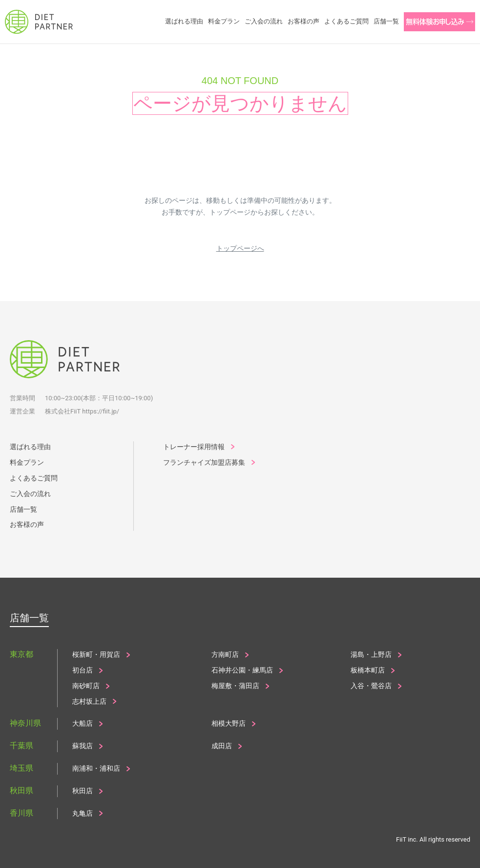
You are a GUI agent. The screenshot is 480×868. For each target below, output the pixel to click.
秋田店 (83, 791)
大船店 (83, 723)
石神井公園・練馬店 (242, 670)
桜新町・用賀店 (96, 654)
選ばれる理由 (30, 447)
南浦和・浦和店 (96, 768)
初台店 (83, 670)
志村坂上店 (89, 701)
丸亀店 (83, 813)
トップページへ (240, 248)
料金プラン (27, 462)
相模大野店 (229, 723)
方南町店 (225, 654)
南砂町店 (86, 686)
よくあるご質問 (34, 478)
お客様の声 (27, 524)
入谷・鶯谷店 (371, 686)
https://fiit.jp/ (101, 411)
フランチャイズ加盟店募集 (204, 462)
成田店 (222, 746)
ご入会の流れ (30, 494)
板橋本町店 (368, 670)
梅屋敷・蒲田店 (235, 686)
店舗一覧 (23, 509)
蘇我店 (83, 746)
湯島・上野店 (371, 654)
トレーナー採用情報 (194, 447)
